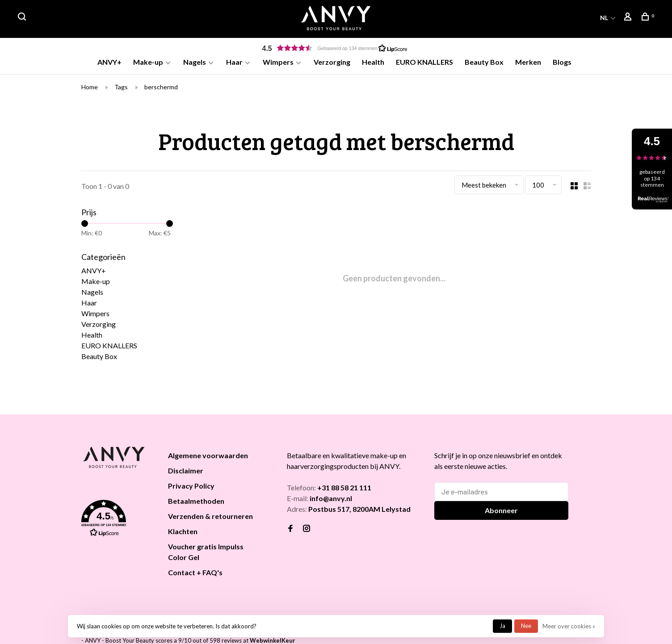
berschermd (161, 88)
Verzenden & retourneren (210, 517)
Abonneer (501, 512)
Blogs (562, 62)
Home (90, 88)
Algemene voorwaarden (208, 457)
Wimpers (278, 62)
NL (604, 18)
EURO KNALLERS (424, 62)
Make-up (148, 62)
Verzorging (332, 62)
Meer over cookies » (569, 626)
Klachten (183, 533)
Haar (234, 62)
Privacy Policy (191, 487)
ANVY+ (109, 62)
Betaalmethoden (196, 502)
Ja (502, 626)
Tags (121, 88)
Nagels (195, 62)
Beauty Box (484, 62)
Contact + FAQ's (195, 574)
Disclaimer (186, 472)
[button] (336, 48)
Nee (526, 626)
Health (373, 62)
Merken (528, 62)
